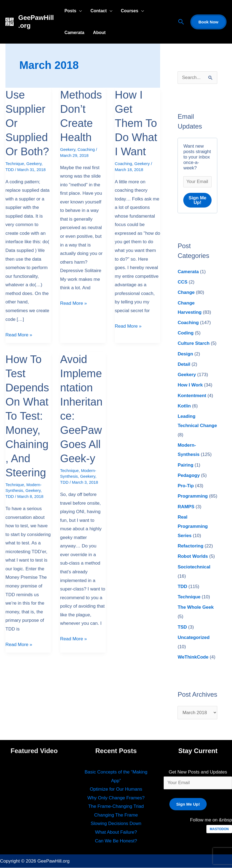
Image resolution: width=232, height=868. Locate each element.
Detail (184, 365)
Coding (186, 333)
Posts (71, 11)
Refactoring (190, 546)
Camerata (74, 33)
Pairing (185, 465)
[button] (181, 22)
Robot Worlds (193, 557)
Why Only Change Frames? (116, 798)
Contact (99, 11)
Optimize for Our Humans (116, 789)
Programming (193, 497)
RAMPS (186, 507)
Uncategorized (193, 638)
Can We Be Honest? (116, 841)
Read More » (19, 334)
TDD (10, 170)
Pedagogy (189, 476)
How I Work (190, 386)
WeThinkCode (193, 657)
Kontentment (192, 396)
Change (186, 293)
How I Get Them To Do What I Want (136, 123)
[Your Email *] (197, 182)
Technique (15, 164)
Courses (130, 11)
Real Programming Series (193, 527)
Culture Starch (193, 344)
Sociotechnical (194, 567)
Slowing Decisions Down (116, 824)
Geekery (34, 164)
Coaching (86, 149)
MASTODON (219, 829)
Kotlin (184, 406)
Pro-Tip (186, 486)
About (99, 33)
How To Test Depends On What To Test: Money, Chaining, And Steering (27, 416)
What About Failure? (116, 832)
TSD (182, 627)
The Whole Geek (196, 608)
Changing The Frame (116, 815)
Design (185, 354)
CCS (182, 282)
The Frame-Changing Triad (116, 807)
